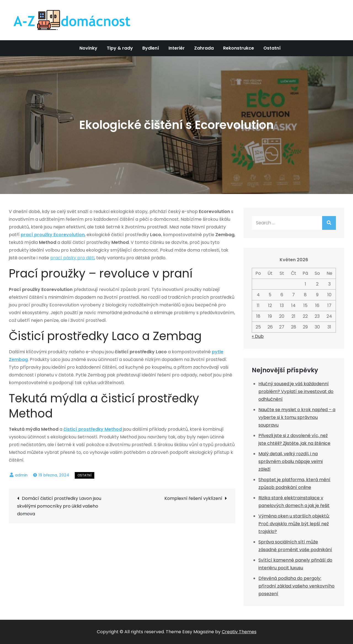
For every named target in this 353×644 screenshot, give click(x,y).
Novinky (88, 48)
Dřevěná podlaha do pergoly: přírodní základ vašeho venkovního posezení (296, 586)
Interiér (177, 48)
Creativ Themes (239, 632)
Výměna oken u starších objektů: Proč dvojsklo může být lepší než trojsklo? (294, 524)
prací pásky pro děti (72, 258)
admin (21, 475)
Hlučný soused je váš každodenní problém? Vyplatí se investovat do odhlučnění (296, 391)
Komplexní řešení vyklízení (193, 498)
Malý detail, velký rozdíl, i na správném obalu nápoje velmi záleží (291, 461)
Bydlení (151, 48)
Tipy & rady (120, 48)
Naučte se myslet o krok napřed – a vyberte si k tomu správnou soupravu (297, 417)
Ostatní (272, 48)
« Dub (258, 336)
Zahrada (204, 48)
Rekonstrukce (239, 48)
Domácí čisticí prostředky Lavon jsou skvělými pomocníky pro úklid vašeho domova (59, 506)
